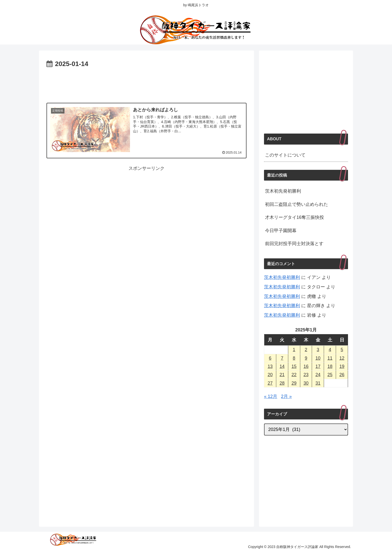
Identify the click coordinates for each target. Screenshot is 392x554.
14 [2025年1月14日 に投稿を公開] (282, 366)
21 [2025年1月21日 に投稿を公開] (282, 375)
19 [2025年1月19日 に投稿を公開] (342, 366)
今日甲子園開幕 (281, 231)
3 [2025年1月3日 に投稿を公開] (318, 350)
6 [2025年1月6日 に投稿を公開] (270, 358)
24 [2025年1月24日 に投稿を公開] (318, 375)
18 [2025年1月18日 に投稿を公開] (330, 366)
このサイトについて (285, 155)
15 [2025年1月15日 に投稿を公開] (294, 366)
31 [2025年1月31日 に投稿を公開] (318, 383)
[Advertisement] (146, 84)
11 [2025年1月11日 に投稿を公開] (330, 358)
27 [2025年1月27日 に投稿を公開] (270, 383)
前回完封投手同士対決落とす (294, 244)
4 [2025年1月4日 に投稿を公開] (330, 350)
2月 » (286, 396)
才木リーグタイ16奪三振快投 (294, 217)
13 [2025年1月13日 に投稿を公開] (270, 366)
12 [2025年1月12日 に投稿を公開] (342, 358)
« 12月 (271, 396)
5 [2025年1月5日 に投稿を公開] (342, 350)
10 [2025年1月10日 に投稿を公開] (318, 358)
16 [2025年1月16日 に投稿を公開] (306, 366)
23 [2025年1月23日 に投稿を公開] (306, 375)
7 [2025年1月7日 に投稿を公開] (282, 358)
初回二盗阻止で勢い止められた (296, 204)
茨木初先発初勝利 (283, 191)
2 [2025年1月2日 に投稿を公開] (306, 350)
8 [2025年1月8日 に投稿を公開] (294, 358)
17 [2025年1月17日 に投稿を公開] (318, 366)
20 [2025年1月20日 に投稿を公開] (270, 375)
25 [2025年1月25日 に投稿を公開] (330, 375)
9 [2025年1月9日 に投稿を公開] (306, 358)
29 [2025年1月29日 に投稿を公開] (294, 383)
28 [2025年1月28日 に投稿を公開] (282, 383)
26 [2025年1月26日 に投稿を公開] (342, 375)
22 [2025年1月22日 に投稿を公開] (294, 375)
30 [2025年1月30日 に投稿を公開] (306, 383)
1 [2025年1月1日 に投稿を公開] (294, 350)
